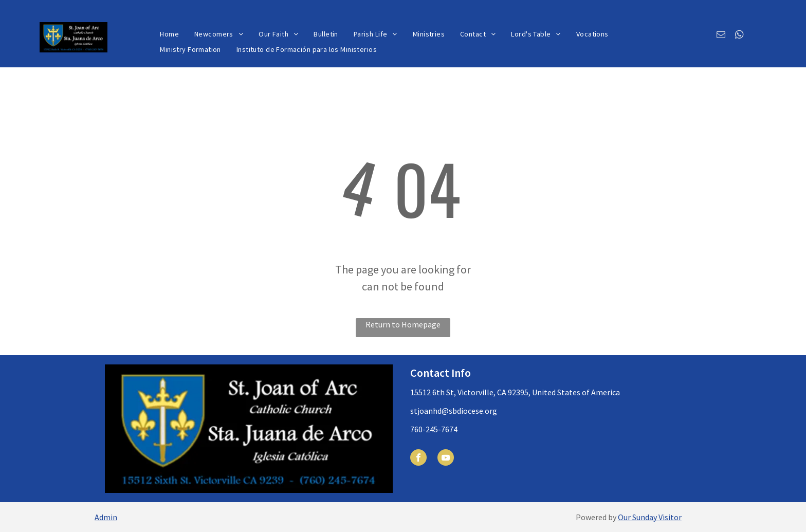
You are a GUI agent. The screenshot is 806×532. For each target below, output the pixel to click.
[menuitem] (169, 34)
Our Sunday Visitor (650, 517)
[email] (721, 36)
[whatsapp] (739, 36)
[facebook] (418, 459)
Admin (106, 517)
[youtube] (446, 459)
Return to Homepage (403, 324)
